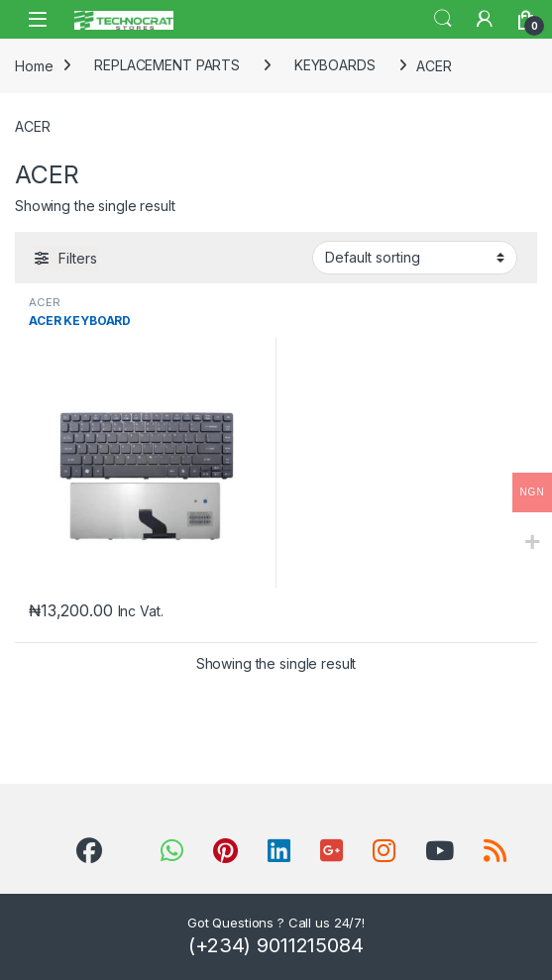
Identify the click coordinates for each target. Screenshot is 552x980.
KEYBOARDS (335, 65)
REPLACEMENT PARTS (167, 65)
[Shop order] (415, 258)
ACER (44, 302)
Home (34, 65)
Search (443, 19)
